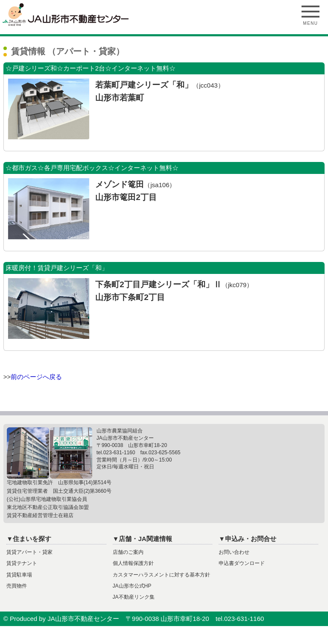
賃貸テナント (22, 563)
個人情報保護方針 (133, 563)
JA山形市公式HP (132, 586)
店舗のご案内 (128, 552)
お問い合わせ (234, 552)
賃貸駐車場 (19, 575)
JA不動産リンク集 (134, 597)
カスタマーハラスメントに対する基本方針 (161, 575)
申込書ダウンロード (242, 563)
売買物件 (17, 586)
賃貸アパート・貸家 (29, 552)
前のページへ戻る (36, 377)
